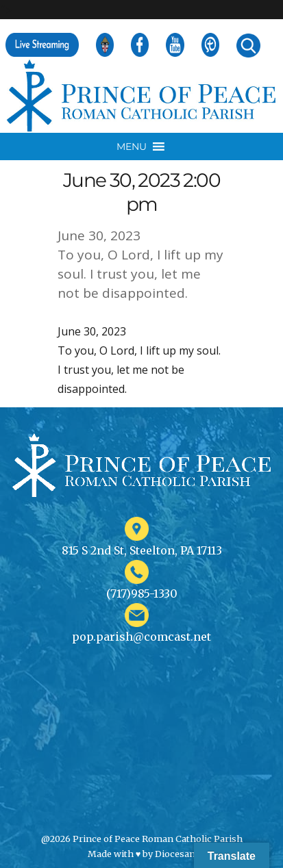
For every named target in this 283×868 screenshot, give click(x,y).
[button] (132, 146)
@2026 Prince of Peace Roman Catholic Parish (142, 839)
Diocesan (175, 854)
